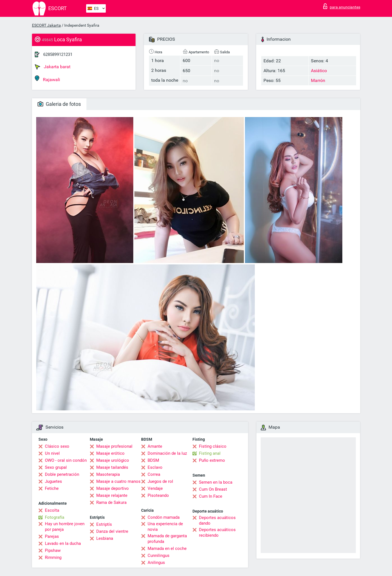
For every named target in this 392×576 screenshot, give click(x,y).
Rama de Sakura (111, 502)
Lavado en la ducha (63, 543)
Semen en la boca (216, 482)
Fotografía (55, 517)
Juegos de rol (160, 481)
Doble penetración (62, 474)
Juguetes (53, 481)
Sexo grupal (56, 467)
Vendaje (155, 488)
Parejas (52, 536)
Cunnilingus (159, 556)
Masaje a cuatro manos (118, 481)
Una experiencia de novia (165, 527)
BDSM (153, 460)
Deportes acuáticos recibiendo (217, 532)
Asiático (319, 71)
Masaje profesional (114, 446)
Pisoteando (158, 495)
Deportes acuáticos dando (217, 520)
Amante (155, 446)
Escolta (52, 510)
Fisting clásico (213, 446)
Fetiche (52, 488)
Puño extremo (212, 460)
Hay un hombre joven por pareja (65, 527)
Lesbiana (105, 538)
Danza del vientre (112, 531)
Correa (154, 474)
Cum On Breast (213, 489)
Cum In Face (211, 496)
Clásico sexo (57, 446)
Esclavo (155, 467)
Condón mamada (164, 517)
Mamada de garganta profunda (167, 539)
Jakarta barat (53, 67)
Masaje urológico (113, 460)
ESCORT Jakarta (46, 25)
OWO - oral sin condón (66, 460)
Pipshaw (53, 550)
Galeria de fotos (59, 104)
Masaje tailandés (112, 467)
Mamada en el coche (167, 548)
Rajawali (47, 79)
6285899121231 (58, 54)
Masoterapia (108, 474)
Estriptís (104, 524)
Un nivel (52, 453)
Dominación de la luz (167, 453)
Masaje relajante (112, 495)
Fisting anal (210, 453)
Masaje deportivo (113, 488)
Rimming (53, 557)
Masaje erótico (110, 453)
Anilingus (156, 563)
